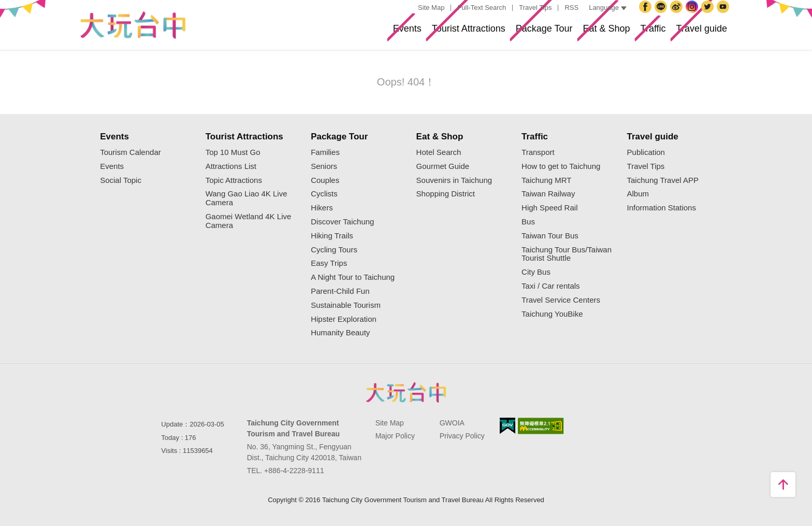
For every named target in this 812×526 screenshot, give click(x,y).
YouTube (724, 15)
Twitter (709, 15)
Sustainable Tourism (346, 305)
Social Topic (121, 180)
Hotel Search (439, 152)
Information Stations (662, 208)
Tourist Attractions (398, 33)
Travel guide (694, 33)
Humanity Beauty (340, 333)
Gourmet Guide (443, 166)
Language (608, 8)
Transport (538, 152)
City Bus (536, 272)
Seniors (324, 166)
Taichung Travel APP (663, 180)
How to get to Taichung (561, 166)
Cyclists (324, 194)
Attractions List (231, 166)
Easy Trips (329, 263)
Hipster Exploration (344, 319)
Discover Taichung (342, 222)
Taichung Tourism (133, 25)
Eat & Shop (569, 33)
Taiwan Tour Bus (550, 236)
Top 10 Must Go (233, 152)
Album (638, 194)
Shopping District (446, 194)
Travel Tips (535, 8)
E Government (508, 426)
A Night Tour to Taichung (353, 277)
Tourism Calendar (130, 152)
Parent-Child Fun (340, 291)
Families (325, 152)
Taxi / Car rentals (551, 286)
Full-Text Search (482, 8)
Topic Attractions (234, 180)
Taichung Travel (678, 15)
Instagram (693, 15)
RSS (571, 8)
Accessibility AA (541, 426)
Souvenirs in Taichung (454, 180)
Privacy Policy (462, 436)
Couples (325, 180)
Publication (646, 152)
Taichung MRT (546, 180)
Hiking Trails (332, 236)
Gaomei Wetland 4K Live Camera (249, 221)
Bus (528, 222)
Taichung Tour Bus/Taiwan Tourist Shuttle (567, 254)
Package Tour (491, 33)
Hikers (322, 208)
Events (320, 33)
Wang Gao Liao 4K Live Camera (247, 198)
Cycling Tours (334, 250)
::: (408, 8)
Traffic (630, 33)
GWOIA (452, 423)
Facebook (647, 15)
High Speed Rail (549, 208)
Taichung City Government (662, 15)
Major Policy (395, 436)
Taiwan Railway (548, 194)
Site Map (431, 8)
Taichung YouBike (552, 314)
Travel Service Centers (561, 300)
